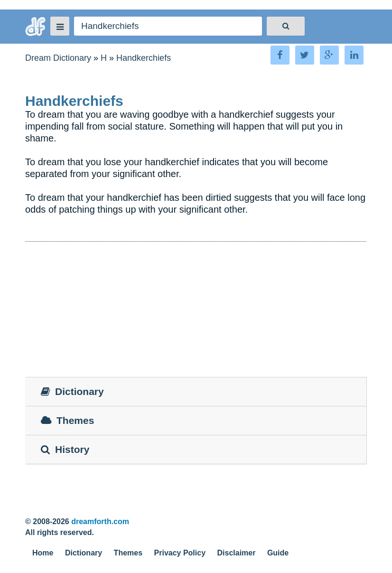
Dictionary (84, 553)
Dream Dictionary (58, 58)
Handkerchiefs (144, 58)
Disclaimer (237, 553)
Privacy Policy (180, 553)
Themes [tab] (67, 420)
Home (43, 553)
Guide (278, 553)
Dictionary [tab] (72, 391)
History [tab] (65, 449)
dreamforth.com (100, 521)
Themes (128, 553)
